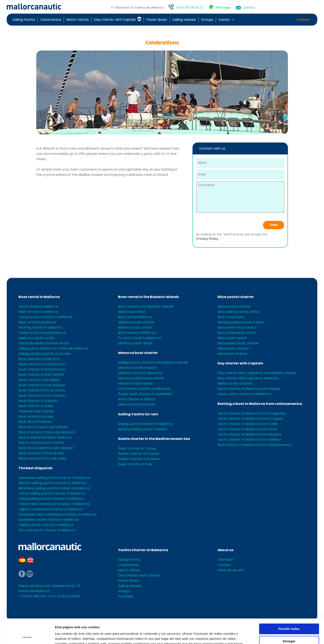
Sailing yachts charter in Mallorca (146, 424)
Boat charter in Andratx (38, 401)
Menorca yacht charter (138, 368)
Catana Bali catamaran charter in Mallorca (54, 504)
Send (274, 225)
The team (226, 560)
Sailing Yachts (24, 20)
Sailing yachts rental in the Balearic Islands (153, 362)
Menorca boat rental (135, 383)
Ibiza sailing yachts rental (238, 312)
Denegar (289, 616)
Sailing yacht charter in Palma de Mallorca (53, 348)
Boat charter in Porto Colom (42, 390)
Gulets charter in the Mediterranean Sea (154, 439)
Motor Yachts (78, 20)
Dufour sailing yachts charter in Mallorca (52, 493)
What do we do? (231, 570)
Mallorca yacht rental (36, 338)
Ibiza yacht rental (232, 338)
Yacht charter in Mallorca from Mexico (249, 440)
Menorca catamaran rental (141, 378)
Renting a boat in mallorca (40, 327)
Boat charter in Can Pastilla (41, 375)
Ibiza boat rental (132, 312)
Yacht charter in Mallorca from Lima (247, 429)
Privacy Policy (207, 239)
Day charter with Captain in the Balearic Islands (257, 373)
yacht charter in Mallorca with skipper (249, 389)
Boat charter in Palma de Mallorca (47, 432)
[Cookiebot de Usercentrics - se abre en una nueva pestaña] (27, 636)
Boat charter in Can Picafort (42, 364)
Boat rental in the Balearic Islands (148, 297)
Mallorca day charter (235, 383)
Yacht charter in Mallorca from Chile (248, 424)
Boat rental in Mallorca (39, 297)
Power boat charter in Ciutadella (145, 394)
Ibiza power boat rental (237, 327)
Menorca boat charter (138, 353)
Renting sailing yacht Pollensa (142, 429)
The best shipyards (35, 468)
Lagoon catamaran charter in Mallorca (51, 509)
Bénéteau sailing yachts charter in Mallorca (54, 488)
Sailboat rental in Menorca (140, 373)
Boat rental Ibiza (231, 317)
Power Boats (157, 20)
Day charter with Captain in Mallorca (248, 378)
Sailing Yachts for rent (138, 414)
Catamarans (51, 20)
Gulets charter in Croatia (139, 454)
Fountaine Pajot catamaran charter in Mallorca (57, 514)
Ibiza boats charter (233, 348)
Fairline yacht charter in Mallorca (46, 525)
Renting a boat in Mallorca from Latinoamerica (260, 404)
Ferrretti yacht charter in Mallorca (47, 530)
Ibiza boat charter (232, 354)
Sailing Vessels (184, 20)
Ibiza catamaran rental (237, 333)
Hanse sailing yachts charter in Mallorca (51, 499)
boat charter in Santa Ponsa (42, 369)
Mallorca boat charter (137, 322)
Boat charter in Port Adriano (42, 396)
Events (224, 20)
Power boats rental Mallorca (42, 333)
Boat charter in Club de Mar (41, 453)
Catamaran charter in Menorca (144, 389)
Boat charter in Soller (36, 406)
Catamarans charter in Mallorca (45, 317)
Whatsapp (223, 8)
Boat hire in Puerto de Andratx (43, 427)
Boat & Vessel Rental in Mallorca (45, 437)
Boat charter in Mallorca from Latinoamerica (254, 445)
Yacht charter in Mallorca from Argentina (252, 413)
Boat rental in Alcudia (36, 417)
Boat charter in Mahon (137, 399)
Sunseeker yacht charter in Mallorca (49, 520)
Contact (249, 8)
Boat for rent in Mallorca (39, 312)
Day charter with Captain (118, 20)
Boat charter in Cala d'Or (39, 359)
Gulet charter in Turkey (137, 448)
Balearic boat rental (135, 327)
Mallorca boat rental (135, 343)
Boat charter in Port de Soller (42, 458)
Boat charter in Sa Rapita (39, 380)
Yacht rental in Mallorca (38, 306)
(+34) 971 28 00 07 (190, 8)
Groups (207, 20)
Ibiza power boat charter (238, 343)
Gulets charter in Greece (139, 459)
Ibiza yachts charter (236, 297)
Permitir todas (289, 604)
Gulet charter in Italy (135, 464)
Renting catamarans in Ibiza (240, 322)
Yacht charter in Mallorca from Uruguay (250, 419)
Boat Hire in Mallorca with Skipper (46, 448)
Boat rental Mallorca (135, 317)
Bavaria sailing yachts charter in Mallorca (52, 483)
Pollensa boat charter (37, 411)
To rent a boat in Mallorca (139, 338)
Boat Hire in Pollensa (35, 422)
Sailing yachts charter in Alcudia (45, 354)
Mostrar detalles (67, 636)
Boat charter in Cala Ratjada (42, 385)
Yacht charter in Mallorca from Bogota (249, 434)
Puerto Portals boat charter (42, 443)
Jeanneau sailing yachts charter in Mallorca (54, 478)
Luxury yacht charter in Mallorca (244, 394)
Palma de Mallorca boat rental (44, 343)
